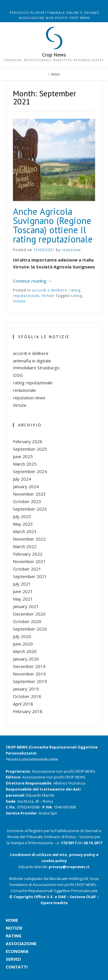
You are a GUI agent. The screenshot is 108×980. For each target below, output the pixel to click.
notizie (8, 928)
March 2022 (25, 546)
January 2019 (26, 689)
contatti (8, 967)
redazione (71, 250)
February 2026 (28, 441)
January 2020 (26, 659)
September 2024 (30, 471)
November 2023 (29, 494)
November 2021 (29, 561)
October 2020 (27, 621)
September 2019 (30, 681)
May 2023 (23, 524)
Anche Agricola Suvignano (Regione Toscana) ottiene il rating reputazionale (53, 225)
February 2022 (28, 554)
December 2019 (29, 666)
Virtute (48, 296)
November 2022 (29, 539)
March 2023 (25, 531)
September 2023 (30, 509)
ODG (18, 375)
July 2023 (22, 516)
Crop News (54, 55)
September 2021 (30, 576)
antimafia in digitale (32, 361)
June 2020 (23, 644)
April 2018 (23, 704)
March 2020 (25, 651)
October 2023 (27, 501)
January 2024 (26, 486)
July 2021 (22, 584)
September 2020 (30, 629)
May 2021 (23, 599)
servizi (8, 959)
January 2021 (26, 606)
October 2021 (27, 569)
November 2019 (29, 674)
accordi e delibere (50, 290)
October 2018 (27, 696)
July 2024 (22, 479)
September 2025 (30, 449)
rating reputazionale (33, 383)
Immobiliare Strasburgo (36, 368)
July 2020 (22, 636)
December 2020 (29, 614)
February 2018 (28, 711)
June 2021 (23, 591)
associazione (8, 944)
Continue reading (32, 281)
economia (8, 951)
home (8, 920)
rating (76, 296)
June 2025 (23, 456)
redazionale (24, 390)
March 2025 (25, 464)
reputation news (29, 398)
